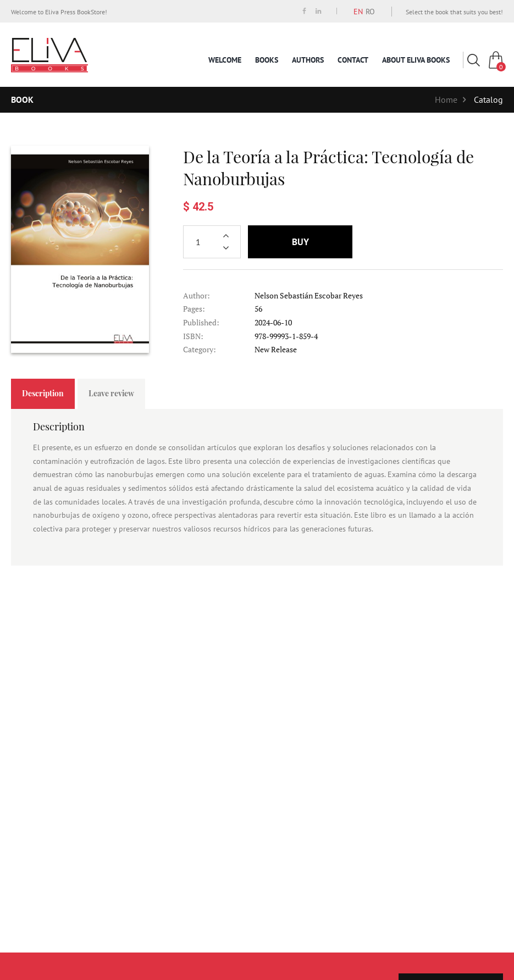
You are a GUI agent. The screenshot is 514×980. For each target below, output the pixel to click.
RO (370, 12)
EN (358, 12)
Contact (353, 60)
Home (446, 99)
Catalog (488, 99)
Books (267, 60)
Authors (308, 60)
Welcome (225, 60)
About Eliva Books (416, 60)
